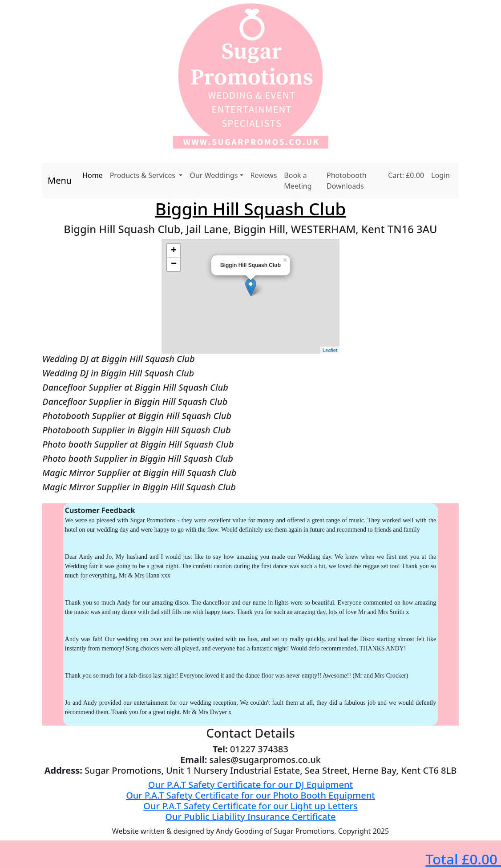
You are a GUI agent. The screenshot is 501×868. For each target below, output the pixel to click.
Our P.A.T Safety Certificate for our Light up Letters (250, 806)
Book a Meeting (298, 181)
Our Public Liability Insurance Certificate (250, 817)
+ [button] (174, 251)
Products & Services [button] (144, 175)
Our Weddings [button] (214, 175)
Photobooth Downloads (347, 181)
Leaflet (330, 350)
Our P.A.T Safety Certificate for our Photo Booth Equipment (250, 795)
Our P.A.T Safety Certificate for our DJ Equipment (250, 785)
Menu (60, 180)
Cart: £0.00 (406, 175)
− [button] (174, 264)
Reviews (264, 175)
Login (440, 175)
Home (93, 175)
